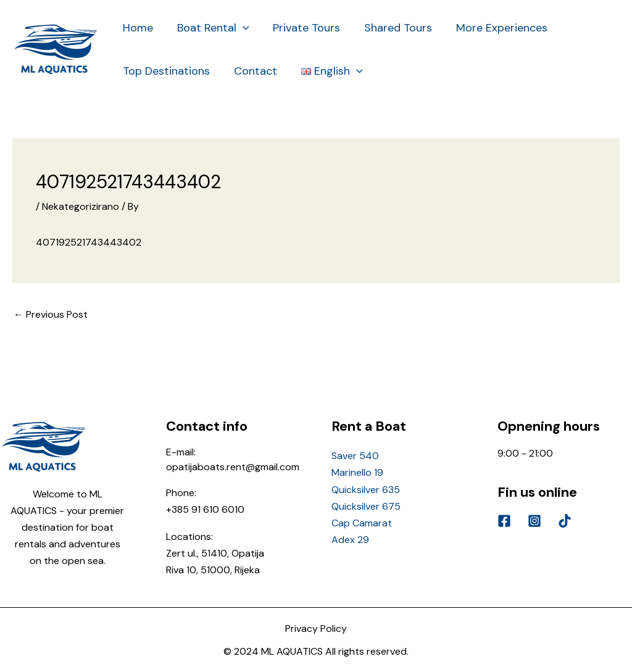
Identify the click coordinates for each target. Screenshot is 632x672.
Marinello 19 (357, 472)
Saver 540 (355, 456)
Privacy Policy (316, 628)
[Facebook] (504, 521)
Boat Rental (211, 28)
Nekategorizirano (81, 206)
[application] (240, 28)
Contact (253, 71)
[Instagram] (534, 521)
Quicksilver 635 (366, 490)
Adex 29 (350, 540)
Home (137, 28)
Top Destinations (166, 71)
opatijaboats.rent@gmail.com (233, 467)
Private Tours (303, 28)
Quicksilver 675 (366, 506)
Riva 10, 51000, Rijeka (213, 570)
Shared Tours (393, 28)
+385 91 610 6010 (205, 509)
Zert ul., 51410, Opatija (215, 553)
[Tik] (565, 521)
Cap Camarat (362, 523)
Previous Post (51, 314)
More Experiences (494, 28)
